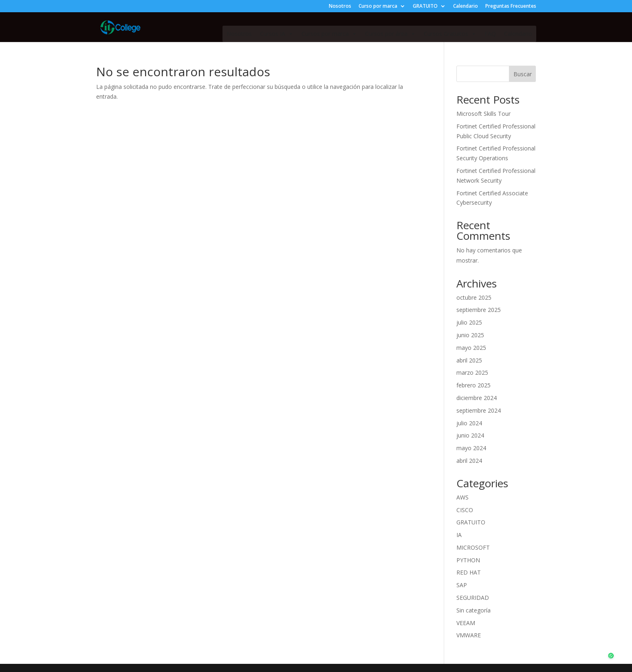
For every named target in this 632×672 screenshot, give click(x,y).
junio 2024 (470, 435)
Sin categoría (473, 610)
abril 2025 (469, 360)
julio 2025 (469, 322)
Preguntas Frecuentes (511, 7)
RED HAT (469, 572)
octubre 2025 (474, 297)
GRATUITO (425, 7)
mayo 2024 (471, 448)
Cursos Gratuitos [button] (450, 34)
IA (459, 535)
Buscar (523, 74)
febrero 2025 (473, 385)
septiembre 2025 (479, 310)
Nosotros (340, 7)
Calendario (466, 7)
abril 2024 (469, 461)
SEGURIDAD (473, 598)
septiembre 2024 (479, 410)
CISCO (465, 510)
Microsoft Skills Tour (483, 114)
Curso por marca (378, 7)
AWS (462, 497)
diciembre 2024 (477, 398)
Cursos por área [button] (390, 34)
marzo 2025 (472, 372)
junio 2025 (470, 335)
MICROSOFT (473, 547)
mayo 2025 (471, 348)
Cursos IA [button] (277, 34)
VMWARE (469, 635)
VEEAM (466, 623)
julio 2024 (469, 423)
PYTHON (468, 560)
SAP (462, 585)
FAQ (490, 34)
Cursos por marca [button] (329, 34)
